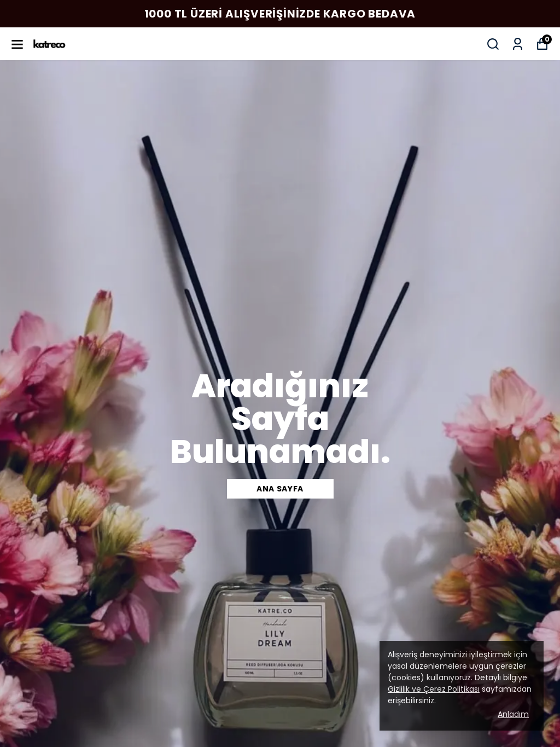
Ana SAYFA (280, 489)
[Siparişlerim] (518, 44)
